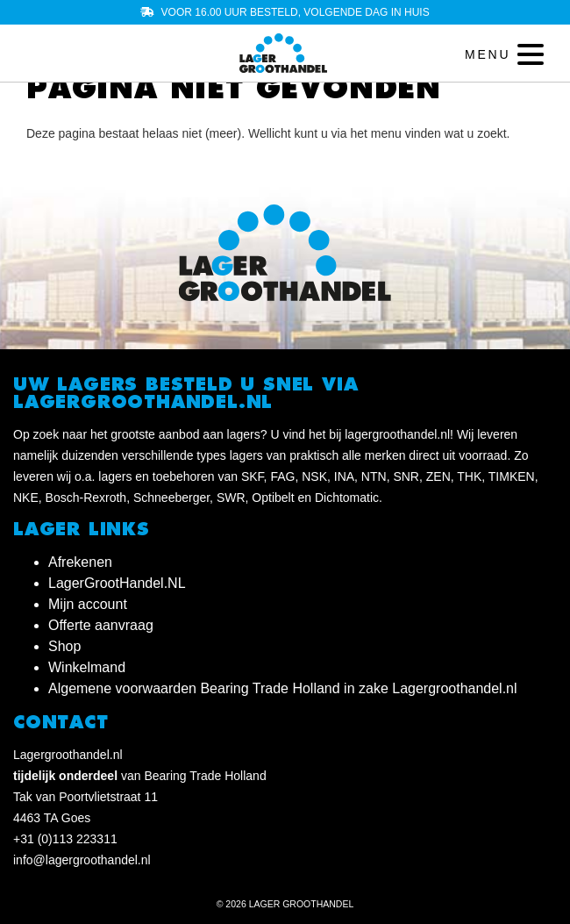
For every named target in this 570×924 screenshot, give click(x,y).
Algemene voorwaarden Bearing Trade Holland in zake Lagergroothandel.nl (283, 688)
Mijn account (88, 604)
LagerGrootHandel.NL (117, 583)
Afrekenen (80, 562)
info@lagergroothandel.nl (82, 860)
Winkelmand (87, 667)
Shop (64, 646)
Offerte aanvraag (101, 625)
